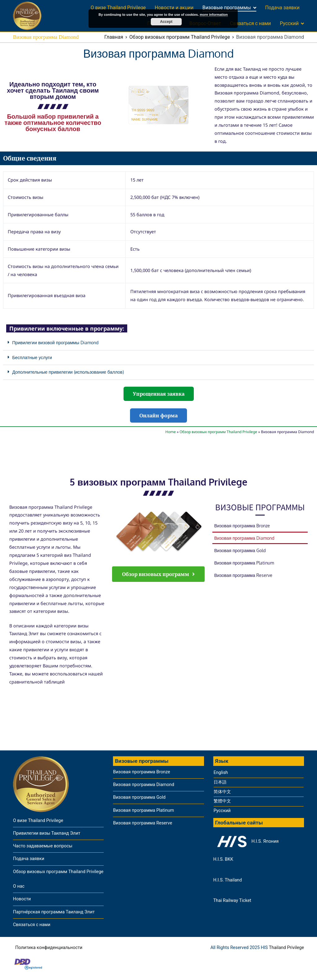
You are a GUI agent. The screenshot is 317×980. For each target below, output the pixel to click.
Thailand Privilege (286, 948)
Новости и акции (174, 8)
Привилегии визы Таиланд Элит (47, 833)
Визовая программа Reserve (243, 575)
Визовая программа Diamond (244, 538)
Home (171, 432)
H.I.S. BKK (223, 859)
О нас (19, 886)
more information (214, 15)
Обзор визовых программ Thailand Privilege (218, 432)
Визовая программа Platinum (244, 563)
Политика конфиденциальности (49, 948)
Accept (166, 22)
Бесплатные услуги (32, 357)
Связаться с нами (251, 23)
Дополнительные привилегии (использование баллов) (68, 372)
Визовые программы (227, 8)
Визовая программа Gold (240, 550)
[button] (158, 343)
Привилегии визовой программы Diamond (55, 342)
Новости (22, 899)
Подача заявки (282, 8)
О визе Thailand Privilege (118, 8)
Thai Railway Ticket (232, 901)
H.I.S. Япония (246, 842)
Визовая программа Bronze (242, 525)
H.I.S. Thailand (228, 880)
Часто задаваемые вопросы (43, 846)
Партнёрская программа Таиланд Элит (54, 912)
